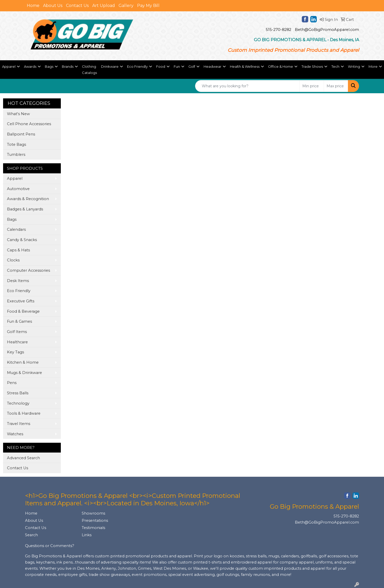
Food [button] (161, 66)
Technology (18, 403)
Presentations (95, 521)
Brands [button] (68, 66)
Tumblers (16, 155)
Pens (12, 383)
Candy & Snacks (22, 240)
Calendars (16, 229)
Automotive (18, 189)
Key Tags (15, 352)
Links (87, 535)
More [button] (373, 66)
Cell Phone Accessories (29, 124)
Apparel (15, 178)
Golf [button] (192, 66)
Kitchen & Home (23, 362)
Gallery (126, 6)
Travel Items (19, 424)
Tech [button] (335, 66)
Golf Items (17, 332)
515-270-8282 (278, 30)
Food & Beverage (23, 311)
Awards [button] (30, 66)
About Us (53, 6)
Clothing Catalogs (89, 70)
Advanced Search (23, 458)
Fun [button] (177, 66)
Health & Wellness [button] (245, 66)
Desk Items (18, 281)
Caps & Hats (18, 250)
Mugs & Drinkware (24, 373)
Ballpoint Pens (21, 134)
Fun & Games (19, 321)
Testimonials (93, 528)
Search (31, 535)
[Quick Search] (247, 86)
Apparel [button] (9, 66)
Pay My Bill (148, 6)
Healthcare (17, 342)
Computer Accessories (28, 270)
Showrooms (93, 513)
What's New (18, 114)
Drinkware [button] (110, 66)
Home (33, 6)
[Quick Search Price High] (336, 86)
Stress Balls (18, 393)
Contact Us (77, 6)
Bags (12, 219)
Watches (15, 434)
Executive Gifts (21, 301)
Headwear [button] (212, 66)
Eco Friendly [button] (137, 66)
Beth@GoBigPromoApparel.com (327, 30)
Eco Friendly (19, 291)
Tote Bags (16, 144)
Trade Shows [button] (312, 66)
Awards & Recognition (28, 199)
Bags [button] (49, 66)
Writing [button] (354, 66)
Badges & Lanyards (25, 209)
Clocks (13, 260)
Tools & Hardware (24, 413)
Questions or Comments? (50, 546)
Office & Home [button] (281, 66)
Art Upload (104, 6)
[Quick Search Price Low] (312, 86)
